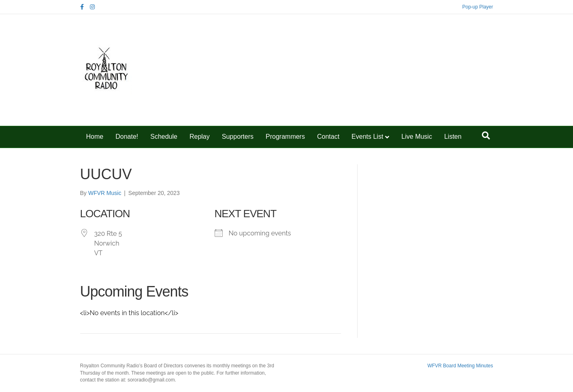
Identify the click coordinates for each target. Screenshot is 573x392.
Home (95, 137)
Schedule (164, 137)
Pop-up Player (477, 7)
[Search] (486, 136)
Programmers (285, 137)
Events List (367, 137)
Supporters (238, 137)
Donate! (127, 137)
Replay (200, 137)
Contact (328, 137)
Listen (453, 137)
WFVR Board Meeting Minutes (460, 366)
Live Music (417, 137)
